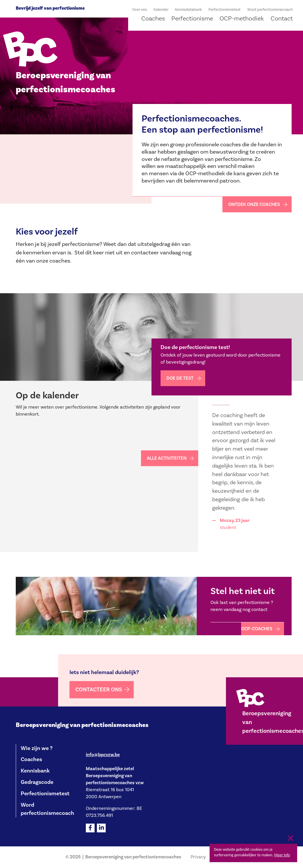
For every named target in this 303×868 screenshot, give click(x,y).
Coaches (31, 759)
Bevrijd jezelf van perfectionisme (50, 8)
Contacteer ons (99, 690)
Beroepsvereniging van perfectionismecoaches (82, 725)
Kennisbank (35, 771)
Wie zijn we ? (37, 748)
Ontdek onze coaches (254, 204)
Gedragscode (37, 782)
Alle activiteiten (167, 458)
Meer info (282, 855)
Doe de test (180, 378)
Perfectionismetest (45, 794)
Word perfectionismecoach (47, 809)
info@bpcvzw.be (103, 755)
